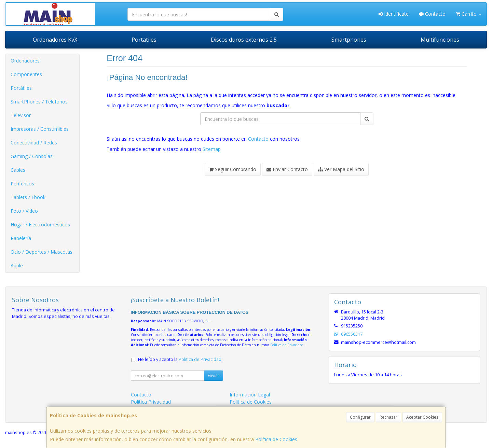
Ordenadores (25, 61)
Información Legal (250, 395)
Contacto (432, 14)
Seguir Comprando (233, 169)
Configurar (360, 417)
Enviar (214, 375)
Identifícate (394, 14)
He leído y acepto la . (180, 359)
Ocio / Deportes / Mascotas (42, 252)
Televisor (21, 115)
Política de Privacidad (287, 345)
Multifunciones (440, 40)
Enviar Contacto (287, 169)
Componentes (26, 74)
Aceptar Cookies (422, 417)
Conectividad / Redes (34, 143)
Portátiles (21, 88)
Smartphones (349, 40)
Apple (17, 265)
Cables (18, 170)
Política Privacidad (151, 402)
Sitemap (212, 149)
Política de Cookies (276, 439)
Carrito (469, 14)
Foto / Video (24, 211)
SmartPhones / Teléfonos (39, 102)
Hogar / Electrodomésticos (40, 225)
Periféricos (22, 184)
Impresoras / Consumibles (40, 129)
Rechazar (388, 417)
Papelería (21, 238)
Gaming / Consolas (32, 156)
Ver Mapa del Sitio (341, 169)
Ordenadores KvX (55, 40)
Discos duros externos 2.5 (244, 40)
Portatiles (144, 40)
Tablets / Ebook (28, 197)
